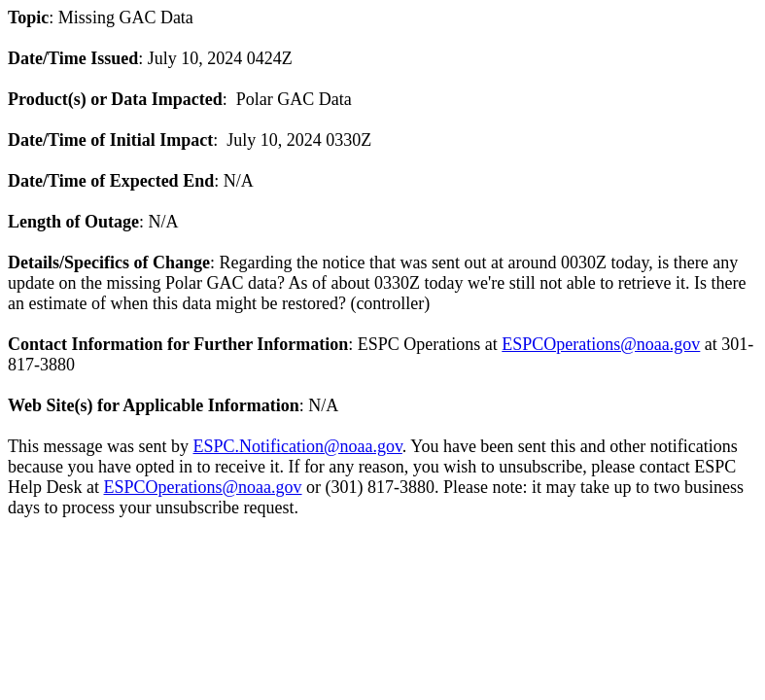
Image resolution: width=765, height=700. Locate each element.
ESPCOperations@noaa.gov (601, 344)
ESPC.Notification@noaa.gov (297, 446)
